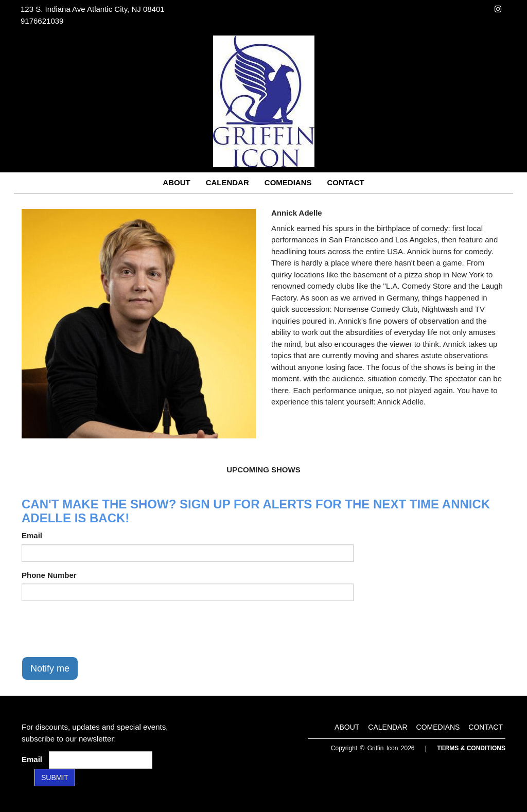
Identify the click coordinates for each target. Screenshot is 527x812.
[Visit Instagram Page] (498, 9)
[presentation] (100, 629)
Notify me (50, 668)
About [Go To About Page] (176, 182)
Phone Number (49, 575)
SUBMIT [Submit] (55, 778)
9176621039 (42, 21)
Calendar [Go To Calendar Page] (227, 182)
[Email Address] (101, 760)
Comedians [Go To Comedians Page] (288, 182)
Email (32, 535)
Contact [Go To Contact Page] (345, 182)
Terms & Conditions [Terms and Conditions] (471, 748)
